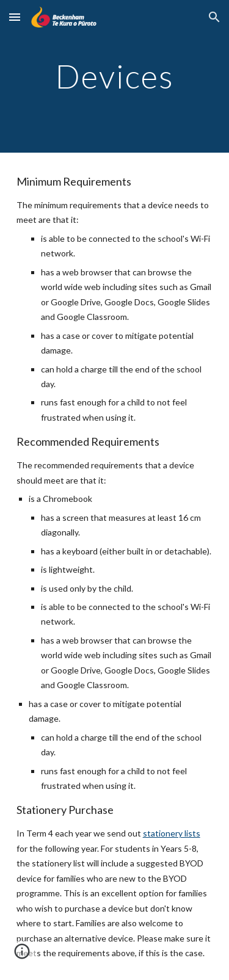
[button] (15, 17)
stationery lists (172, 833)
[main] (115, 76)
